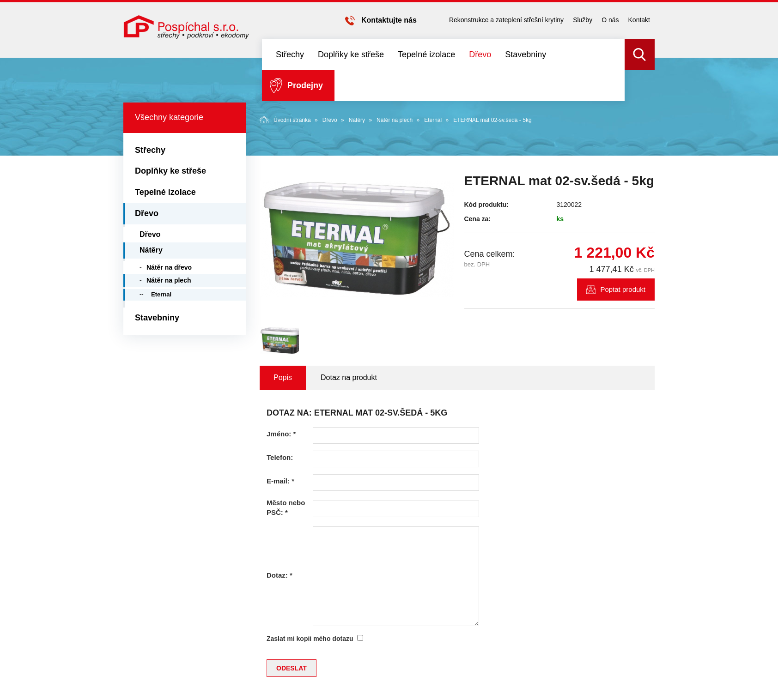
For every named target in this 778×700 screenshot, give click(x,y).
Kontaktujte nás (389, 20)
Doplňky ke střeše (351, 54)
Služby (583, 20)
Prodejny (305, 85)
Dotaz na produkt (349, 377)
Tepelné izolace (426, 54)
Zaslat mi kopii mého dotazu (310, 639)
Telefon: (280, 457)
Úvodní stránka (285, 120)
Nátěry (357, 120)
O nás (610, 20)
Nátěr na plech (395, 120)
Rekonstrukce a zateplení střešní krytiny (506, 20)
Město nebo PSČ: (286, 507)
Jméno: (281, 434)
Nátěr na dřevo (169, 267)
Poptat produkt (623, 289)
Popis (283, 377)
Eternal (433, 120)
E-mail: (280, 481)
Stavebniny (526, 54)
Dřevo (480, 54)
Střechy (290, 54)
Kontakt (639, 20)
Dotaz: (280, 575)
